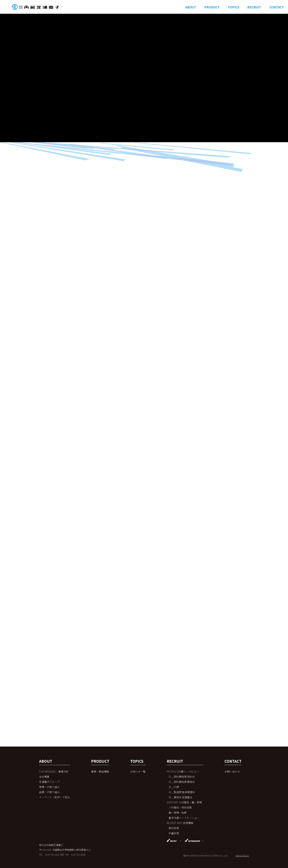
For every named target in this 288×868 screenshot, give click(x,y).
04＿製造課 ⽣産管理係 (182, 792)
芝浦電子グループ (49, 782)
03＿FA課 (174, 787)
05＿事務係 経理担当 (180, 797)
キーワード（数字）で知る (55, 797)
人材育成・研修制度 (180, 807)
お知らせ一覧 (138, 771)
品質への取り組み (49, 792)
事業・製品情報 (100, 771)
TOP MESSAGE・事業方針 (54, 771)
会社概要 (44, 777)
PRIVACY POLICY (242, 856)
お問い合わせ (232, 771)
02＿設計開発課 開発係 (182, 782)
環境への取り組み (49, 787)
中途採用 (174, 833)
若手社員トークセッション (184, 818)
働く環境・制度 (178, 813)
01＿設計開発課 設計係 (182, 777)
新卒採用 (174, 828)
